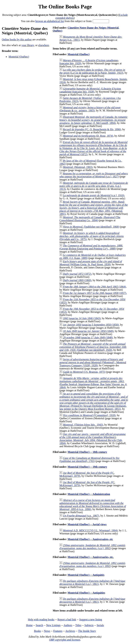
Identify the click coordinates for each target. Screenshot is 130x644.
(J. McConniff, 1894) (93, 120)
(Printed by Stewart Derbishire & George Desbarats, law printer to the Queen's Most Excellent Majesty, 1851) (94, 401)
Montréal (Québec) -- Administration (89, 494)
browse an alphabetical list (50, 21)
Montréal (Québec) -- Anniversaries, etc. (91, 557)
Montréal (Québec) (19, 57)
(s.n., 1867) (81, 516)
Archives (70, 631)
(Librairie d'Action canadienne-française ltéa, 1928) (90, 90)
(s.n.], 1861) (92, 582)
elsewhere (44, 45)
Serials (100, 625)
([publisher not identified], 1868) (91, 227)
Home (29, 625)
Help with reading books (41, 620)
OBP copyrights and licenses (65, 640)
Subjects (89, 625)
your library (28, 45)
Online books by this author (17, 39)
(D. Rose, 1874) (88, 136)
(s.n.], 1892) (92, 547)
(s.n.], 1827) (94, 175)
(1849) (88, 331)
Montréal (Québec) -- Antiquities (86, 593)
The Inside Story (87, 631)
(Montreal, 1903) (78, 167)
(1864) (94, 287)
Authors (68, 625)
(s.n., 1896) (93, 505)
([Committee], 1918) (89, 415)
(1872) (93, 148)
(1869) (77, 280)
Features (58, 631)
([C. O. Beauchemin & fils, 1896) (92, 129)
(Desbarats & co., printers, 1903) (90, 109)
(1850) (91, 325)
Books (37, 631)
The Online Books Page (65, 7)
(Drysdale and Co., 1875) (92, 236)
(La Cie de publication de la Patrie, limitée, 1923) (92, 71)
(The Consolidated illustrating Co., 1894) (90, 219)
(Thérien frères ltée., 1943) (83, 425)
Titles (78, 625)
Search (39, 625)
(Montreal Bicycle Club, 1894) (93, 439)
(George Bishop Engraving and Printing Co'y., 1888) (91, 247)
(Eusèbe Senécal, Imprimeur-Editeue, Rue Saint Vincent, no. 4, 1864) (93, 383)
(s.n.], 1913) (94, 186)
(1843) (82, 318)
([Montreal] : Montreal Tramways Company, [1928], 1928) (93, 362)
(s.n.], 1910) (94, 195)
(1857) (95, 293)
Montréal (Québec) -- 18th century (87, 452)
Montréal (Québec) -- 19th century (87, 467)
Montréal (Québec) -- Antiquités (86, 575)
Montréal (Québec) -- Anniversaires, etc (90, 539)
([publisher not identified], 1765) (89, 460)
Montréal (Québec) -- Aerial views (87, 524)
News (47, 631)
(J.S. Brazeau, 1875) (84, 372)
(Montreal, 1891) (94, 208)
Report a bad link (67, 620)
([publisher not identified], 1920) (93, 347)
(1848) (88, 337)
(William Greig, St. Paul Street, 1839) (91, 263)
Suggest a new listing (91, 620)
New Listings (53, 625)
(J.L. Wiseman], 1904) (90, 530)
